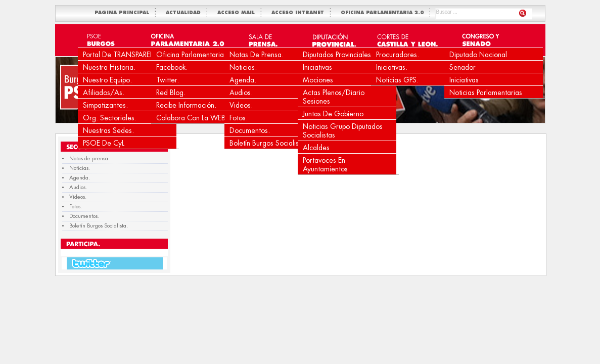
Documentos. (250, 130)
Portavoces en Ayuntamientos (325, 165)
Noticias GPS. (397, 80)
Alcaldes (316, 148)
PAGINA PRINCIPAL (124, 13)
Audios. (241, 93)
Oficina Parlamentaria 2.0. (198, 55)
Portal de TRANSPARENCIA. (126, 55)
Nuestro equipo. (107, 80)
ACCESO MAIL (238, 13)
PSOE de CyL (104, 143)
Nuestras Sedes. (108, 130)
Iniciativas (317, 67)
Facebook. (172, 67)
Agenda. (243, 80)
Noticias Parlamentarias (486, 93)
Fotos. (239, 118)
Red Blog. (171, 93)
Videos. (241, 105)
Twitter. (168, 80)
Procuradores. (398, 55)
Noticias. (243, 67)
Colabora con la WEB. (192, 118)
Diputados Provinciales (337, 55)
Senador (463, 67)
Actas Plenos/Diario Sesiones (334, 97)
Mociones (318, 80)
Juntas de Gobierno (333, 114)
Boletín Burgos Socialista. (268, 143)
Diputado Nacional (478, 55)
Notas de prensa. (257, 55)
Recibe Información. (186, 105)
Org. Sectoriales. (110, 118)
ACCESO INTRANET (300, 13)
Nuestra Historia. (109, 67)
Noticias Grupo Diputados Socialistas (343, 131)
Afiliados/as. (104, 93)
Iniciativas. (392, 67)
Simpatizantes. (105, 105)
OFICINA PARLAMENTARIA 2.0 (384, 13)
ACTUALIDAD (185, 13)
